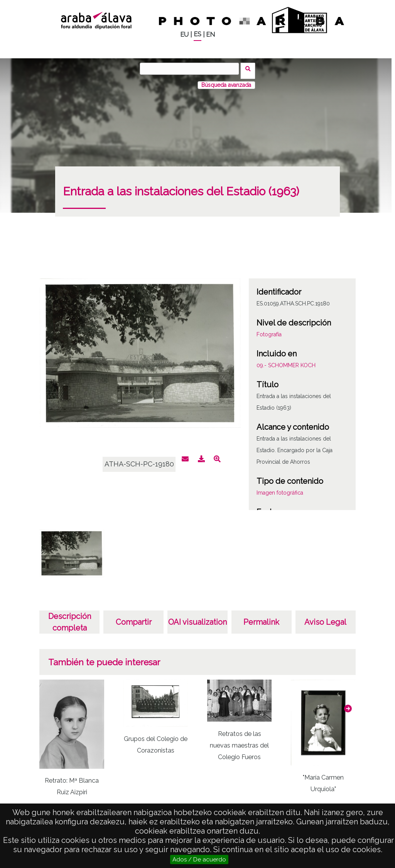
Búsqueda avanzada (226, 81)
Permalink (261, 618)
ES (197, 34)
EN (210, 35)
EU (184, 35)
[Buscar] (192, 69)
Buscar (250, 68)
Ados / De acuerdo (199, 860)
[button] (348, 704)
